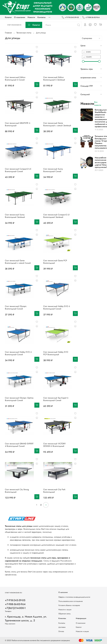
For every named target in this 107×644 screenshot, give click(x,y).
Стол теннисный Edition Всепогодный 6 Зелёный (54, 79)
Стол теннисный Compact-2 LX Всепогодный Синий (18, 170)
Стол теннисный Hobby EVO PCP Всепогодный (56, 353)
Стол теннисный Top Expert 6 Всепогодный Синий (56, 399)
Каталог (8, 17)
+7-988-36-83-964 (91, 17)
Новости (31, 17)
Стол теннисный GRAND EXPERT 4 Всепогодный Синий (19, 445)
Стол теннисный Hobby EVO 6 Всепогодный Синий (57, 307)
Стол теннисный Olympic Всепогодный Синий (16, 307)
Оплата (61, 631)
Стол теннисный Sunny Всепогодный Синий (53, 170)
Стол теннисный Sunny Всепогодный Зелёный (15, 216)
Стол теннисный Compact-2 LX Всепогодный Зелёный (56, 216)
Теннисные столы (24, 33)
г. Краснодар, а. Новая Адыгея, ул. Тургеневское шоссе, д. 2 (26, 619)
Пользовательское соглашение (71, 601)
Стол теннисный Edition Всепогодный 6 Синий (15, 79)
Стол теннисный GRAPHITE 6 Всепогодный (18, 124)
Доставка (62, 627)
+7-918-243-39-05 (70, 17)
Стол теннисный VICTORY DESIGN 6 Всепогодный (54, 445)
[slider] (83, 61)
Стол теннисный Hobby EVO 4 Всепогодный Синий (18, 353)
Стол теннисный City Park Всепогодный (54, 491)
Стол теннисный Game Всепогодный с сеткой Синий (18, 262)
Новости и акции (65, 610)
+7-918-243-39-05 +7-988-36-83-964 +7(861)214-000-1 (15, 604)
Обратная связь (65, 614)
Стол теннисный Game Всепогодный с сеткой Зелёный (57, 124)
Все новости (98, 104)
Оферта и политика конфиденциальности (74, 597)
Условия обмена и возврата (69, 605)
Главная (8, 33)
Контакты (42, 17)
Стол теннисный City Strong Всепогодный (17, 491)
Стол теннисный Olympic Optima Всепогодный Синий (19, 399)
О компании (20, 17)
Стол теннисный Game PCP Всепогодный (55, 262)
